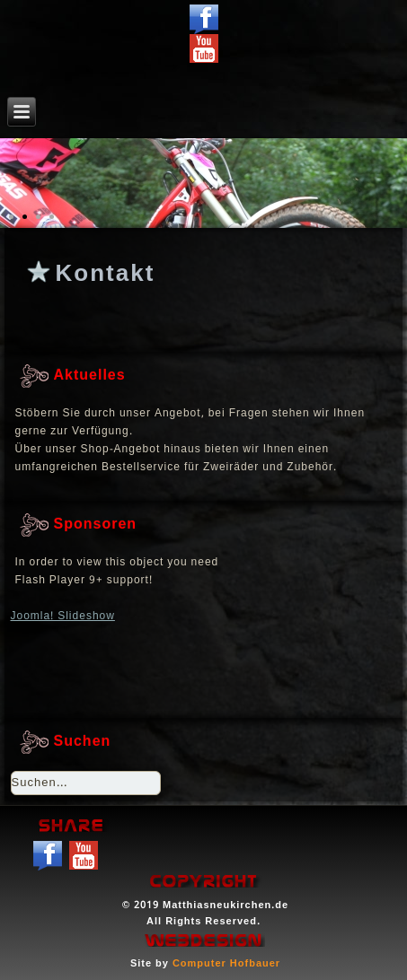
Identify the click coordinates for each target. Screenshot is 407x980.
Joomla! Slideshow (63, 617)
